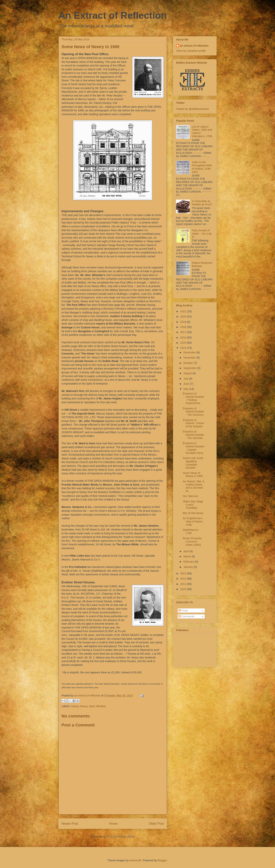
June (187, 384)
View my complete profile (191, 51)
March (187, 556)
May (186, 389)
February (189, 562)
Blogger (162, 860)
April (186, 551)
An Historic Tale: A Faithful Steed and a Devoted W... (194, 486)
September (190, 368)
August (188, 373)
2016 (184, 338)
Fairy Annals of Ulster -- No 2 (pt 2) (202, 234)
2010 (184, 589)
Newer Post (70, 824)
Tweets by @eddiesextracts (192, 109)
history (75, 706)
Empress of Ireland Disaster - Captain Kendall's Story (194, 448)
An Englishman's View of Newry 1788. (193, 521)
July (186, 379)
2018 (184, 327)
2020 (184, 317)
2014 (184, 348)
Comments (186, 616)
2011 (184, 584)
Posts (183, 611)
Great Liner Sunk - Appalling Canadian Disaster (194, 463)
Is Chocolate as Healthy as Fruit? (202, 203)
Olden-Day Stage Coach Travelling (193, 505)
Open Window (97, 706)
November (190, 358)
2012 (184, 579)
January (188, 567)
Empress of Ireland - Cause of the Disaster (193, 423)
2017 (184, 332)
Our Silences (190, 496)
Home (113, 824)
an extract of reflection (194, 46)
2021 (184, 311)
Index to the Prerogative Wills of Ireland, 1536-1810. (202, 167)
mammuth (135, 860)
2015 (184, 343)
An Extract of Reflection (113, 15)
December (190, 352)
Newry (84, 706)
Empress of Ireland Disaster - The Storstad (194, 435)
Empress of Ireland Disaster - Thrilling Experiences (194, 398)
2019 (184, 322)
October (188, 363)
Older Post (156, 824)
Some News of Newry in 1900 (193, 475)
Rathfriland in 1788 (191, 532)
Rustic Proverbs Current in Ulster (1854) (192, 542)
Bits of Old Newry (193, 513)
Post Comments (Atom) (121, 836)
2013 (184, 573)
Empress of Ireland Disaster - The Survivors (194, 412)
